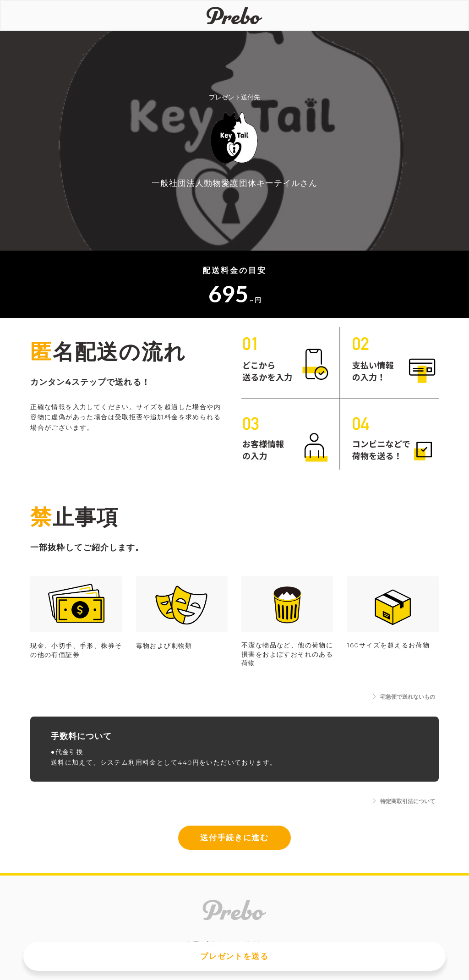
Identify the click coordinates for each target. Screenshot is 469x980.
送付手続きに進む (234, 838)
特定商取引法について (403, 801)
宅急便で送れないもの (403, 697)
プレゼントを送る (234, 956)
